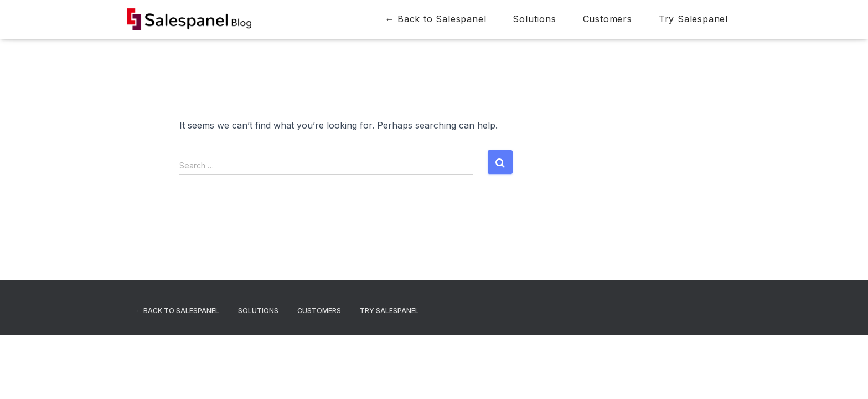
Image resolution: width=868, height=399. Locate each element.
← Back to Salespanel (435, 19)
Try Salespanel (693, 19)
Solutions (534, 19)
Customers (608, 19)
